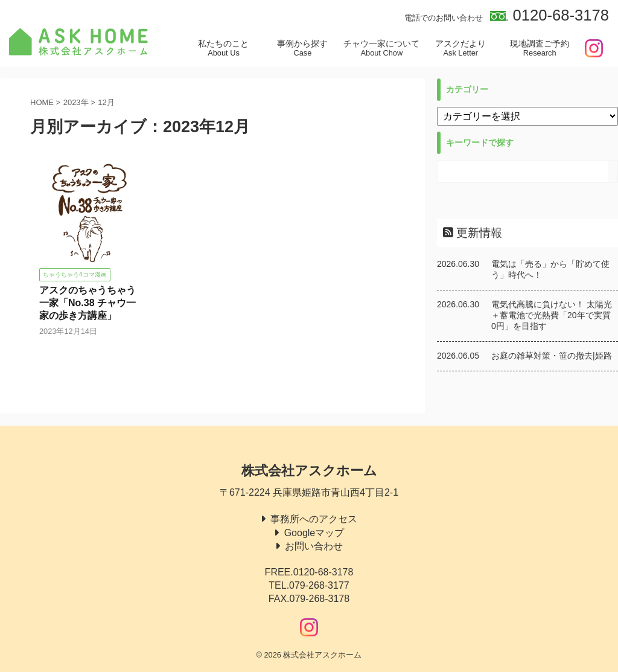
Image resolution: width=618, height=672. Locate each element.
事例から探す (303, 48)
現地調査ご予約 (540, 48)
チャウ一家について (382, 48)
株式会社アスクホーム (309, 471)
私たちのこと (224, 48)
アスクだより (461, 48)
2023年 (76, 102)
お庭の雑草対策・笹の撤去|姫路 (552, 356)
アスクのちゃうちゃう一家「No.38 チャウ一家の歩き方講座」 (88, 303)
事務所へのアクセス (314, 519)
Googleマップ (314, 533)
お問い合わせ (314, 546)
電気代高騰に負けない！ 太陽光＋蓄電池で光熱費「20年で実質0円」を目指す (552, 315)
